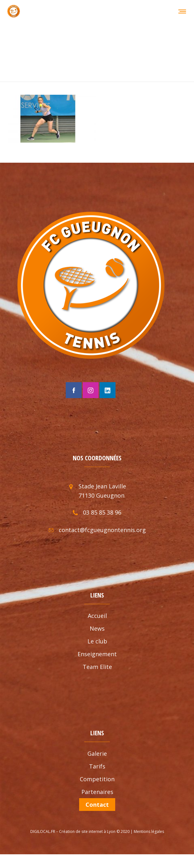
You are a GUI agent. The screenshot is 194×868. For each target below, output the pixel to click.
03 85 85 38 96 (102, 508)
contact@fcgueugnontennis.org (102, 525)
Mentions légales (149, 827)
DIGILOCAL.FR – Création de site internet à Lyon (73, 827)
